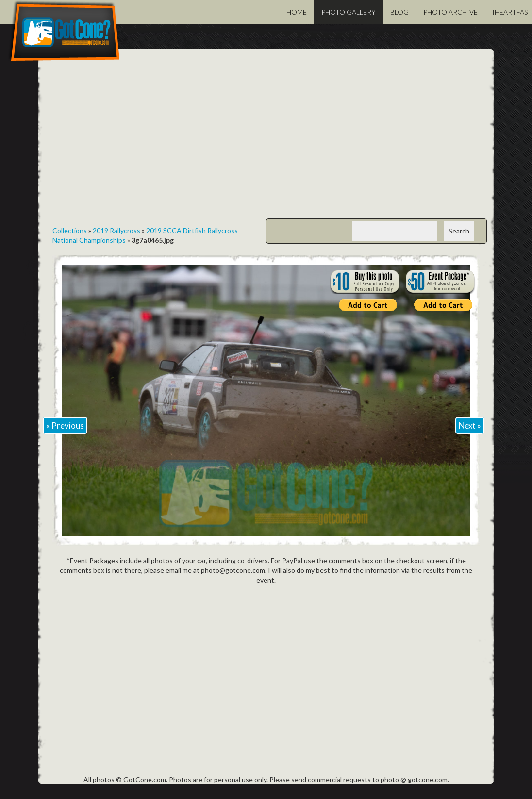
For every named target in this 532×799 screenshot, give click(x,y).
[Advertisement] (266, 141)
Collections (70, 230)
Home (297, 12)
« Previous (65, 425)
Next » (470, 425)
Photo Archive (450, 12)
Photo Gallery (349, 12)
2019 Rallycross (116, 230)
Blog (399, 12)
